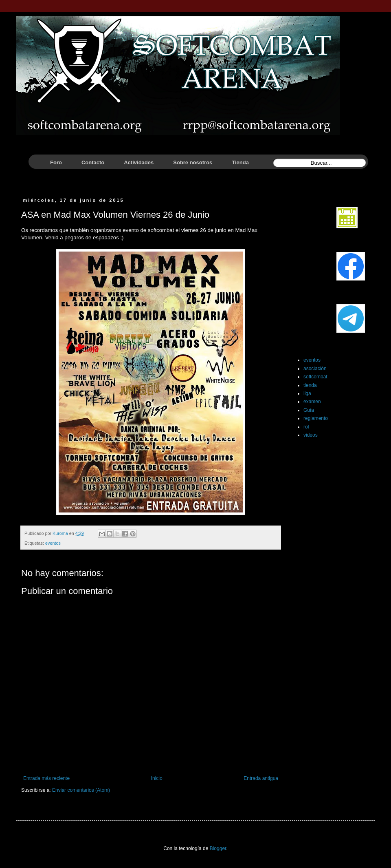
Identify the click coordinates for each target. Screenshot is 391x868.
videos (311, 435)
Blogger (218, 848)
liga (307, 393)
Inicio (157, 778)
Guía (309, 410)
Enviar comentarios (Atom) (81, 790)
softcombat (315, 377)
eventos (53, 543)
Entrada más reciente (46, 778)
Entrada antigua (261, 778)
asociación (315, 369)
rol (306, 427)
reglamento (316, 418)
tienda (310, 385)
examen (312, 402)
